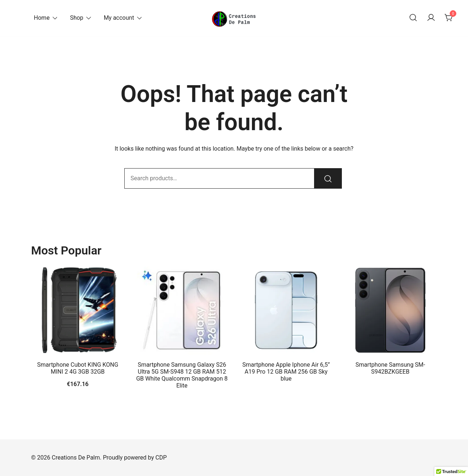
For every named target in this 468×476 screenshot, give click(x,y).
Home (42, 18)
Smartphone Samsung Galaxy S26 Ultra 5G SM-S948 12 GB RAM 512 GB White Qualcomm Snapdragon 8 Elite (182, 375)
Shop (76, 18)
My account (119, 18)
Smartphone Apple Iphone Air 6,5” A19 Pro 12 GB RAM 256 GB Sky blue (286, 372)
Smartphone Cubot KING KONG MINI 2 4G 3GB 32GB (78, 368)
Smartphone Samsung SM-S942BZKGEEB (390, 368)
